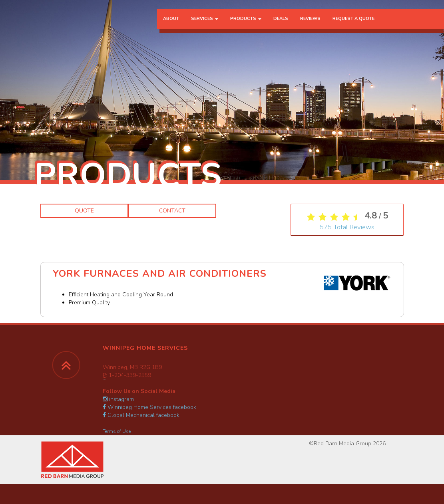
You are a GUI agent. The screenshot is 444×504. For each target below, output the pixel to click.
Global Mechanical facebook (141, 415)
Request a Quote (353, 22)
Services (205, 22)
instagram (118, 399)
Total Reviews (347, 230)
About (171, 22)
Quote (84, 211)
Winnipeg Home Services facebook (149, 407)
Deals (281, 22)
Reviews (310, 22)
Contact (172, 211)
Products (246, 22)
